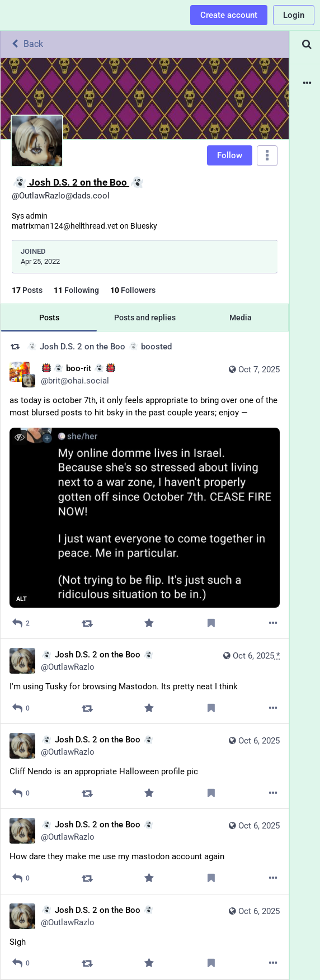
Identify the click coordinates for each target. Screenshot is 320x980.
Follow (230, 155)
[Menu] (267, 156)
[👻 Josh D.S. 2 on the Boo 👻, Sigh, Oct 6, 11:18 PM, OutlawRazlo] (145, 937)
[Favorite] (149, 623)
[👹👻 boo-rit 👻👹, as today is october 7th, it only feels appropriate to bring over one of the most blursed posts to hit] (145, 486)
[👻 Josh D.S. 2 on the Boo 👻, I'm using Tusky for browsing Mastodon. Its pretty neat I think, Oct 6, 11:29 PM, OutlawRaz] (145, 681)
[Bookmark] (211, 623)
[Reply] (21, 623)
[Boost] (88, 623)
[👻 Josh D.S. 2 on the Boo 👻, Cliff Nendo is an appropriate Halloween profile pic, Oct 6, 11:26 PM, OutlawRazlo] (145, 766)
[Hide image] (19, 437)
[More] (273, 623)
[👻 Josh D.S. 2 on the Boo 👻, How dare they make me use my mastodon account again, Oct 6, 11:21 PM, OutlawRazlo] (145, 851)
